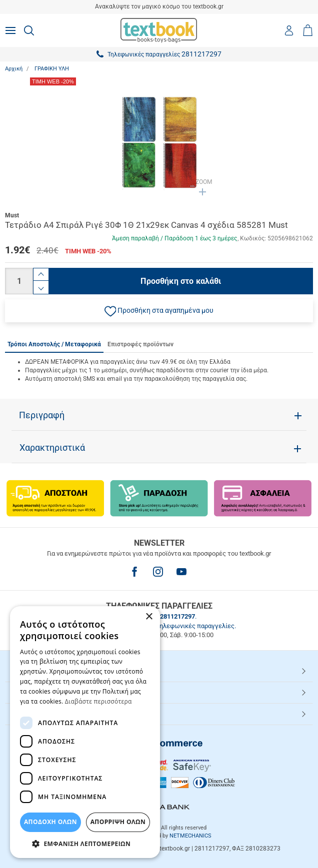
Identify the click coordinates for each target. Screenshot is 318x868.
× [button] (149, 617)
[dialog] (85, 732)
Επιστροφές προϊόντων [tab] (140, 344)
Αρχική (14, 69)
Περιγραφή (42, 415)
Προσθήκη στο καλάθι (181, 281)
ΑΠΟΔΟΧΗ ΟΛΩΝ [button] (50, 822)
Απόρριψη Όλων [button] (118, 822)
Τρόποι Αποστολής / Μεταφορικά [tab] (54, 344)
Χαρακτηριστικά (52, 448)
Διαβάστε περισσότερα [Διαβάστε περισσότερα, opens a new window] (98, 701)
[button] (159, 311)
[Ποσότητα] (19, 281)
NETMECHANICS (190, 836)
